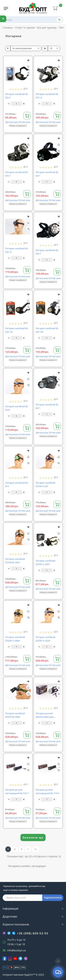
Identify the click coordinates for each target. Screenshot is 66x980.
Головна (8, 28)
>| (36, 849)
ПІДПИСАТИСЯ (53, 898)
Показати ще (33, 837)
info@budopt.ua (17, 950)
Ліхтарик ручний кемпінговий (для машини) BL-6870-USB (47, 717)
